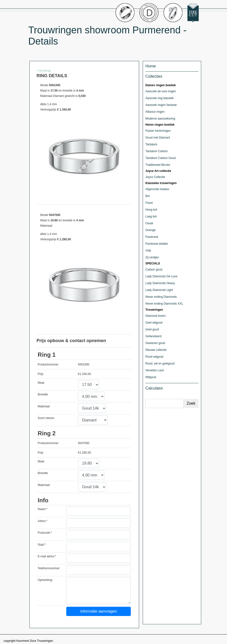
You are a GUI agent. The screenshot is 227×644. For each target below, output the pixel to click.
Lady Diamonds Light (159, 290)
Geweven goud (155, 343)
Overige (151, 230)
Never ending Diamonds (161, 297)
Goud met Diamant (158, 138)
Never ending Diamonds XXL (164, 304)
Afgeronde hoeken (157, 189)
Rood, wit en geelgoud (160, 364)
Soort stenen (46, 418)
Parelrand (152, 237)
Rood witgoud (154, 357)
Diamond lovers (156, 316)
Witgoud (151, 377)
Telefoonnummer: (49, 568)
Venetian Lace (155, 370)
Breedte (43, 394)
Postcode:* (45, 533)
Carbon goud (154, 270)
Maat (41, 383)
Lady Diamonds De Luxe (161, 276)
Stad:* (42, 545)
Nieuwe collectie (156, 350)
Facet (149, 203)
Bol (147, 196)
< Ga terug (43, 71)
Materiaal (44, 406)
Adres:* (43, 521)
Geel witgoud (154, 323)
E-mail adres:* (47, 556)
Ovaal (149, 223)
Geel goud (152, 329)
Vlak (148, 251)
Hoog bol (151, 210)
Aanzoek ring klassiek (160, 98)
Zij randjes (152, 257)
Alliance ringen (155, 112)
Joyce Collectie (155, 177)
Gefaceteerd (153, 336)
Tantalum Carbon (156, 151)
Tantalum (151, 144)
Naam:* (43, 509)
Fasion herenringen (158, 131)
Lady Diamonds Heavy (160, 283)
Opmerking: (45, 580)
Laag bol (151, 216)
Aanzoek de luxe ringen (161, 91)
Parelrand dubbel (156, 244)
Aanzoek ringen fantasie (161, 105)
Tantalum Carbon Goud (161, 158)
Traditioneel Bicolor (158, 165)
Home (151, 66)
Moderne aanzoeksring (160, 119)
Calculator (154, 388)
